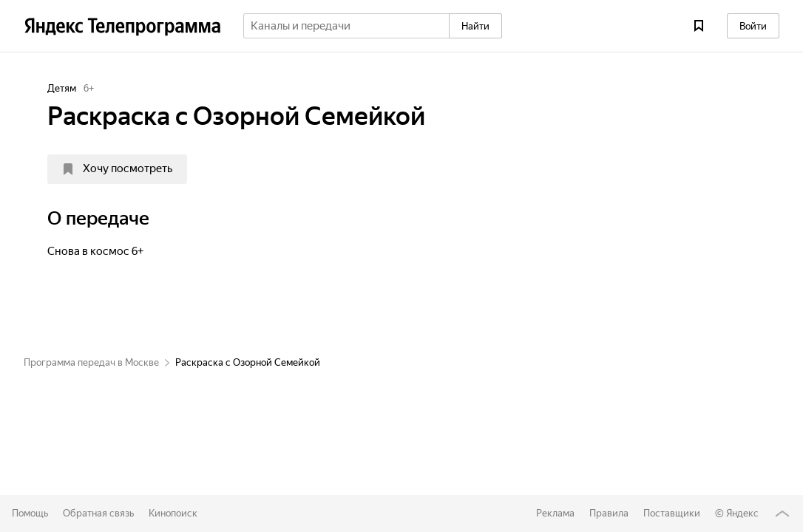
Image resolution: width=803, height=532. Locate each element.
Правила (609, 513)
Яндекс (742, 513)
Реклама (555, 513)
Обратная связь (98, 513)
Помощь (30, 513)
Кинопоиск (173, 513)
